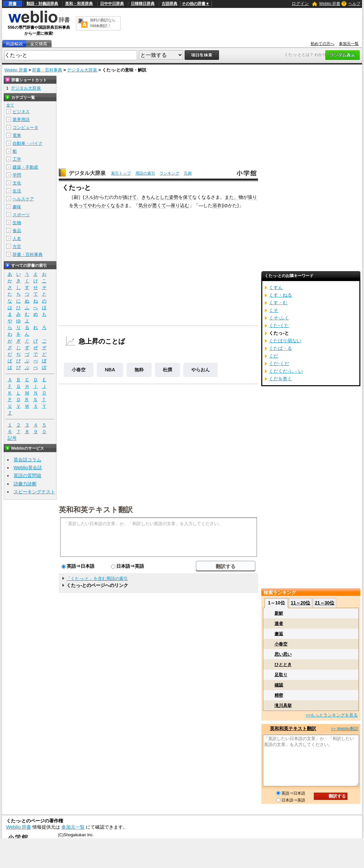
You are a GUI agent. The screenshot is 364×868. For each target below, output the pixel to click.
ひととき (283, 664)
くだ (273, 356)
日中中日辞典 (112, 4)
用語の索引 (145, 173)
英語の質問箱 (27, 475)
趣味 (17, 207)
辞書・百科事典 (47, 70)
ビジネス (21, 112)
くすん (276, 287)
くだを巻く (280, 379)
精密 (279, 695)
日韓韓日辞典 (143, 4)
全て (10, 105)
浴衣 (217, 205)
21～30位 (325, 603)
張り (252, 197)
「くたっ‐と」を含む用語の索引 (97, 579)
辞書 (13, 4)
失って (81, 205)
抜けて (130, 197)
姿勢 (174, 197)
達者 (279, 623)
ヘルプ (354, 4)
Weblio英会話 (28, 468)
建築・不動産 (25, 167)
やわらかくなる (104, 205)
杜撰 (167, 370)
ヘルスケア (23, 199)
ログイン (300, 3)
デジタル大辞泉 (82, 70)
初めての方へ (322, 44)
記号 (12, 438)
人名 (17, 239)
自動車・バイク (28, 143)
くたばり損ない (285, 341)
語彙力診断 (25, 484)
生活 (17, 191)
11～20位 (300, 603)
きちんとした (155, 197)
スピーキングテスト (34, 492)
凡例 (188, 173)
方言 (17, 247)
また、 (232, 197)
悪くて (159, 205)
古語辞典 (169, 4)
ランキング (169, 173)
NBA (110, 370)
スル (89, 197)
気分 (143, 205)
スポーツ (21, 215)
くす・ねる (280, 295)
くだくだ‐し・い (286, 371)
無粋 (139, 370)
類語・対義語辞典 (42, 4)
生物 (17, 223)
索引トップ (121, 173)
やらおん (200, 370)
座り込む (180, 205)
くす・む (278, 303)
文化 (17, 183)
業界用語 (21, 120)
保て (188, 197)
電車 (17, 135)
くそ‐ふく (279, 318)
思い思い (283, 654)
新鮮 (279, 613)
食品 (17, 231)
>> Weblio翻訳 (345, 729)
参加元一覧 (349, 44)
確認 (279, 685)
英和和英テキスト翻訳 (96, 509)
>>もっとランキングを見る (332, 715)
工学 (17, 159)
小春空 (79, 370)
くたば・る (280, 348)
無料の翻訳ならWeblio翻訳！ (103, 23)
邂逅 (279, 634)
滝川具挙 (283, 705)
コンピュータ (25, 127)
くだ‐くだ (279, 363)
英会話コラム (27, 460)
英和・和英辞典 (79, 4)
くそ (273, 310)
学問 (17, 175)
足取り (281, 675)
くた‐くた (279, 325)
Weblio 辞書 (330, 4)
